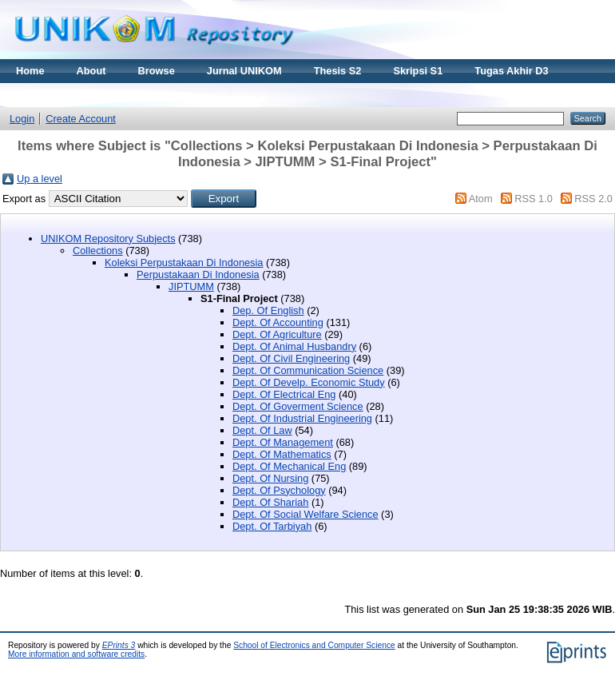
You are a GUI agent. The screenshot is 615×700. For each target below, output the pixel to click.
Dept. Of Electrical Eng (284, 394)
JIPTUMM (191, 286)
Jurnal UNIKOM (244, 71)
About (91, 71)
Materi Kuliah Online (65, 95)
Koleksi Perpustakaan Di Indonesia (184, 262)
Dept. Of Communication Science (308, 370)
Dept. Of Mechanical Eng (289, 466)
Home (30, 71)
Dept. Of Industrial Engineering (302, 418)
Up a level (40, 179)
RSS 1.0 (534, 199)
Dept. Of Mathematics (282, 454)
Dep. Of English (268, 310)
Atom (481, 199)
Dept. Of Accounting (278, 322)
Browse (157, 71)
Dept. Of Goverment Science (298, 406)
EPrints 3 (119, 645)
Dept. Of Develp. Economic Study (309, 382)
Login (22, 119)
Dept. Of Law (262, 430)
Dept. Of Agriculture (277, 334)
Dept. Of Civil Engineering (291, 358)
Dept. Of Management (283, 442)
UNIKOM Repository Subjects (108, 239)
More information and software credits (76, 654)
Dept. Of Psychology (279, 490)
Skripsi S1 (418, 71)
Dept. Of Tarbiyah (272, 526)
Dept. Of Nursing (270, 478)
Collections (98, 251)
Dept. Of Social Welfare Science (306, 514)
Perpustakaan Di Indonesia (198, 274)
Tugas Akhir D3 (511, 71)
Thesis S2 (338, 71)
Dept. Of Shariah (270, 502)
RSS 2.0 (593, 199)
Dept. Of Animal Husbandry (294, 346)
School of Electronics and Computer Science (314, 645)
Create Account (81, 119)
